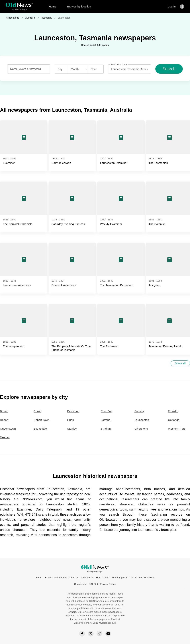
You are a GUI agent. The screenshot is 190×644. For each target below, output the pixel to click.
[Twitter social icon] (91, 634)
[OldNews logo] (20, 5)
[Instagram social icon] (99, 634)
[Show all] (180, 363)
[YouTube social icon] (108, 634)
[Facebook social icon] (82, 634)
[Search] (169, 69)
